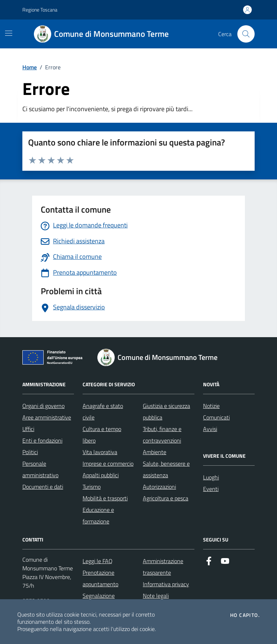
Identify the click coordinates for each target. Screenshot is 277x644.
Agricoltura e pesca (166, 498)
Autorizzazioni (159, 487)
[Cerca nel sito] (246, 34)
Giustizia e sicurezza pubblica (166, 412)
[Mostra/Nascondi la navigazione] (9, 33)
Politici (30, 452)
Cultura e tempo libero (102, 435)
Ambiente (155, 452)
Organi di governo (43, 406)
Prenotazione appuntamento (100, 578)
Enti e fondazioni (42, 440)
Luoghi (211, 477)
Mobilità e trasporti (105, 498)
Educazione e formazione (98, 515)
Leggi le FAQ (98, 561)
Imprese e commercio (108, 464)
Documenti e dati (43, 487)
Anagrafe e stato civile (103, 412)
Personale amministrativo (40, 469)
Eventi (211, 489)
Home (30, 67)
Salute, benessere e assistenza (166, 469)
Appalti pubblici (101, 475)
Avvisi (210, 429)
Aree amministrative (47, 417)
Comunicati (216, 417)
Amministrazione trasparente (163, 567)
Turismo (92, 487)
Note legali (156, 596)
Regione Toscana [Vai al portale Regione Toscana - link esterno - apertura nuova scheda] (40, 10)
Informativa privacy (166, 584)
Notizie (211, 406)
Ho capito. (245, 615)
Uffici (28, 429)
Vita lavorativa (100, 452)
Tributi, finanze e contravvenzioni (162, 435)
